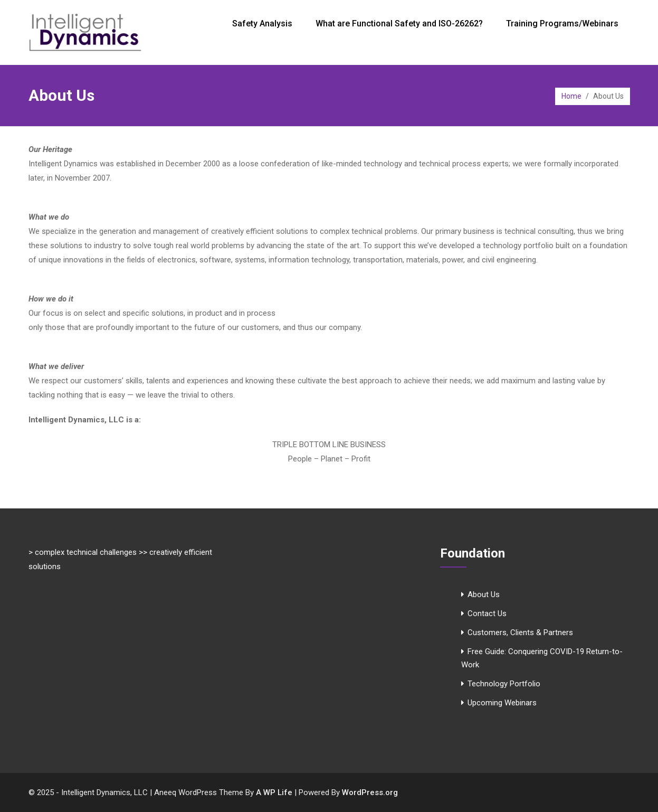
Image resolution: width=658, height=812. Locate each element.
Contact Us (487, 613)
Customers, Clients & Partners (520, 632)
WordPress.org (370, 792)
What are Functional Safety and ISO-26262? (399, 23)
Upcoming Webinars (502, 703)
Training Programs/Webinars (562, 23)
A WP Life (274, 792)
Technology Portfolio (504, 684)
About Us (484, 594)
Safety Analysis (262, 23)
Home (571, 96)
